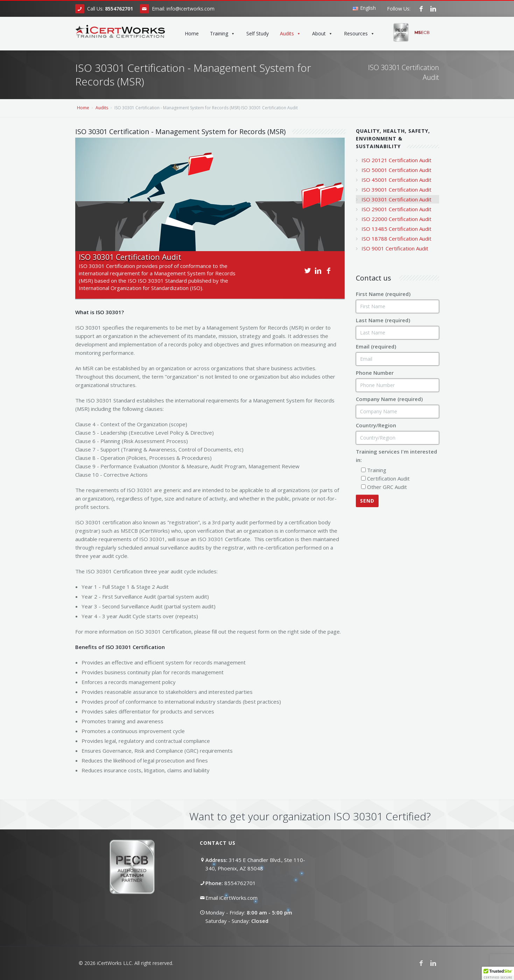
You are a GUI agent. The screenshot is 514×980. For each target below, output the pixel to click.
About (322, 34)
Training (223, 34)
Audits (290, 34)
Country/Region (376, 425)
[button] (498, 973)
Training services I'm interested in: (396, 456)
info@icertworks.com (191, 9)
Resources (359, 34)
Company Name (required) (389, 399)
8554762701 (240, 883)
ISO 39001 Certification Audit (396, 189)
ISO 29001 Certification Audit (396, 209)
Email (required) (376, 346)
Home (192, 33)
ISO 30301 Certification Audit (396, 199)
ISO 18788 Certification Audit (396, 239)
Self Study (258, 33)
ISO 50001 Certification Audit (396, 170)
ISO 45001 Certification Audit (396, 180)
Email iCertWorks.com (231, 898)
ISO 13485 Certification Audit (396, 229)
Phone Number (375, 373)
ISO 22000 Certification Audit (396, 219)
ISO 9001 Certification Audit (395, 248)
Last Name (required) (383, 320)
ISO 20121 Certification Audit (396, 160)
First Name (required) (383, 294)
